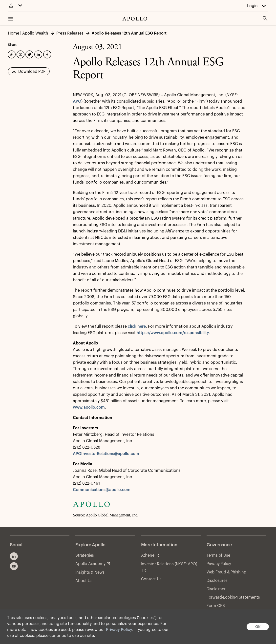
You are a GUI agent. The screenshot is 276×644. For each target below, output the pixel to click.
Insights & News (90, 572)
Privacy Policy (119, 630)
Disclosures (217, 581)
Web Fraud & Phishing (226, 572)
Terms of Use (218, 555)
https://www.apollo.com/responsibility (173, 333)
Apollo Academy (90, 564)
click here (137, 326)
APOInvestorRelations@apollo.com (106, 454)
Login (252, 6)
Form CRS (216, 606)
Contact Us (151, 579)
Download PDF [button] (29, 73)
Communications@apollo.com (102, 490)
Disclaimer (216, 589)
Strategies (85, 555)
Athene (148, 555)
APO (77, 101)
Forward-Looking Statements (233, 597)
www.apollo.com (89, 407)
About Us (84, 581)
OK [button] (258, 627)
